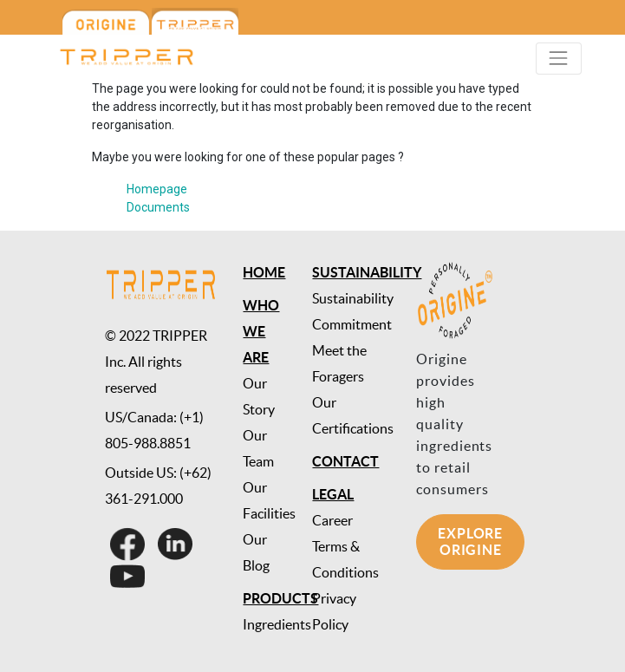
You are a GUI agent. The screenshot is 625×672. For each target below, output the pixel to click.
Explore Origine (470, 542)
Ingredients (277, 624)
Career (332, 520)
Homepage (157, 189)
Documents (158, 207)
